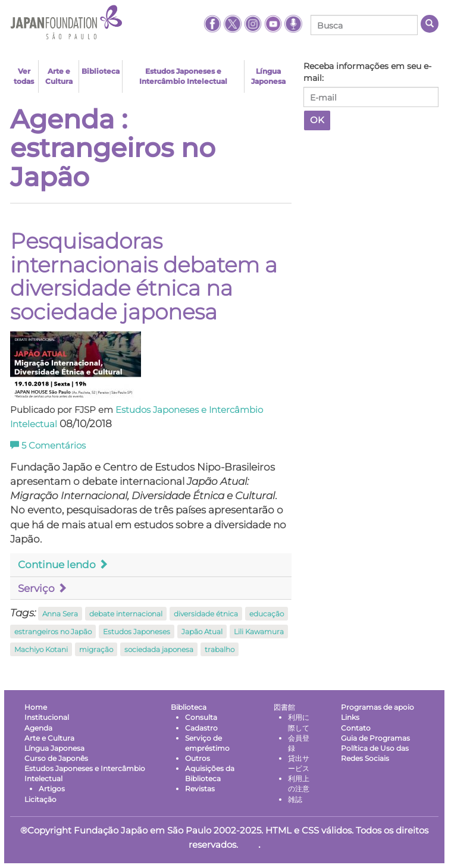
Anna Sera (60, 614)
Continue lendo (63, 565)
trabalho (220, 649)
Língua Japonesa (268, 76)
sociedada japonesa (159, 649)
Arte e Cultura (59, 76)
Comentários (48, 446)
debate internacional (126, 614)
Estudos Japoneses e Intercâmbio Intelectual (183, 76)
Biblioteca (101, 71)
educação (267, 614)
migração (96, 649)
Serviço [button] (43, 588)
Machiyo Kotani (41, 649)
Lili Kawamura (259, 632)
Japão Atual (202, 632)
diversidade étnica (206, 614)
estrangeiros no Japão (53, 632)
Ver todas (24, 76)
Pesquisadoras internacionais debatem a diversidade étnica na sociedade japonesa (144, 276)
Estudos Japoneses (137, 632)
